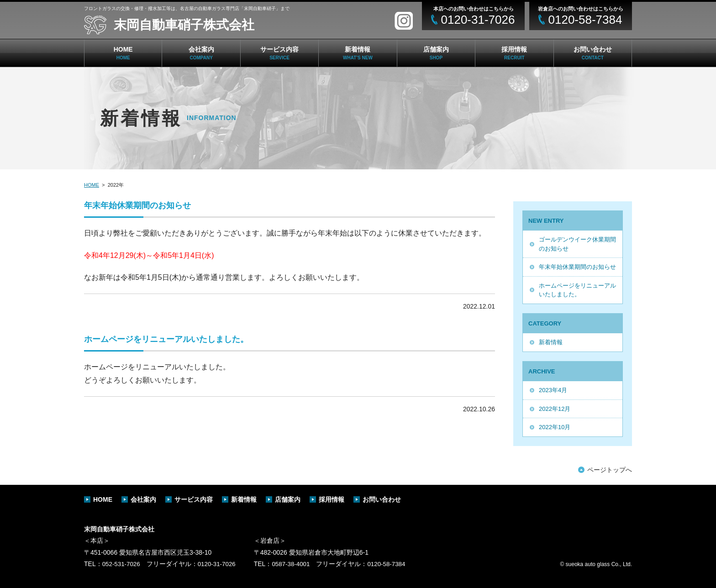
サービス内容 (279, 53)
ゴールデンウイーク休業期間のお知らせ (577, 244)
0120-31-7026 (219, 564)
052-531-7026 (122, 564)
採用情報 (514, 53)
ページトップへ (610, 470)
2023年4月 (553, 390)
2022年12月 (555, 409)
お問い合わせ (593, 53)
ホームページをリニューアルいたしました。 (577, 290)
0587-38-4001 (296, 564)
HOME (123, 53)
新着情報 (358, 53)
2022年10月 (555, 427)
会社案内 (201, 53)
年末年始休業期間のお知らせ (577, 267)
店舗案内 (436, 53)
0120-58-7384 (393, 564)
